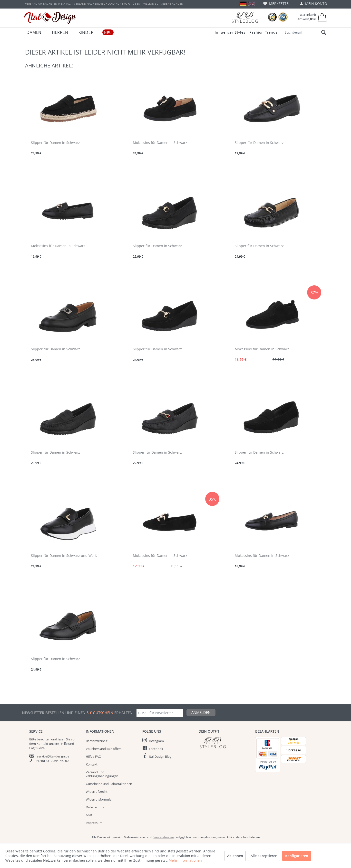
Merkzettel (277, 4)
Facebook (156, 749)
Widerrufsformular (99, 799)
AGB (89, 815)
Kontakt (92, 764)
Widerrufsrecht (97, 792)
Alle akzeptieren (264, 856)
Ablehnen (235, 856)
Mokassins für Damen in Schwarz (160, 143)
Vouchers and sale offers (104, 749)
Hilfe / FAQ (93, 756)
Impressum (94, 823)
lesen (62, 739)
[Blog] (245, 17)
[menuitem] (277, 4)
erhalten (123, 713)
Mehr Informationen (185, 860)
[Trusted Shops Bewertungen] (272, 17)
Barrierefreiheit (97, 741)
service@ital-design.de (53, 756)
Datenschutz (95, 807)
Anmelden (201, 712)
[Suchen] (323, 33)
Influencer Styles (230, 32)
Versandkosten (164, 837)
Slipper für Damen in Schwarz (55, 143)
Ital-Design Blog (160, 756)
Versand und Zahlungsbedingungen (102, 774)
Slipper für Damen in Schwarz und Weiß (64, 555)
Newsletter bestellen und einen (54, 713)
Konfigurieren (297, 856)
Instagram (156, 741)
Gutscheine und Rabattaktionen (109, 784)
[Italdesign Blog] (224, 743)
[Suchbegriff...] (304, 32)
